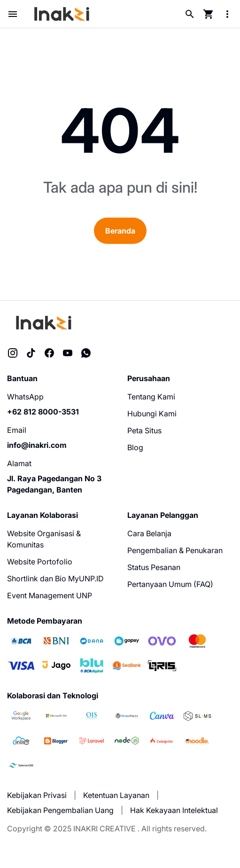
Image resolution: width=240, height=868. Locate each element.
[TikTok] (31, 353)
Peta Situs (144, 430)
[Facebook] (49, 353)
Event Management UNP (50, 595)
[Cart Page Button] (209, 14)
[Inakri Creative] (44, 323)
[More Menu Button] (227, 14)
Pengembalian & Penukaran (175, 550)
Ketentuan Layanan (116, 795)
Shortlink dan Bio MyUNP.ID (55, 579)
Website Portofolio (40, 562)
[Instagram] (13, 353)
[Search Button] (190, 14)
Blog (135, 447)
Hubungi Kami (152, 414)
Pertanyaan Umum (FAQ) (170, 584)
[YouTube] (68, 353)
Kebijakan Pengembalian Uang (60, 810)
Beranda (120, 231)
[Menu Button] (13, 14)
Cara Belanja (149, 533)
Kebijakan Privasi (37, 795)
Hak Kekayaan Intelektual (174, 810)
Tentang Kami (151, 397)
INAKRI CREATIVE (105, 829)
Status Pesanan (154, 567)
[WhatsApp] (86, 353)
